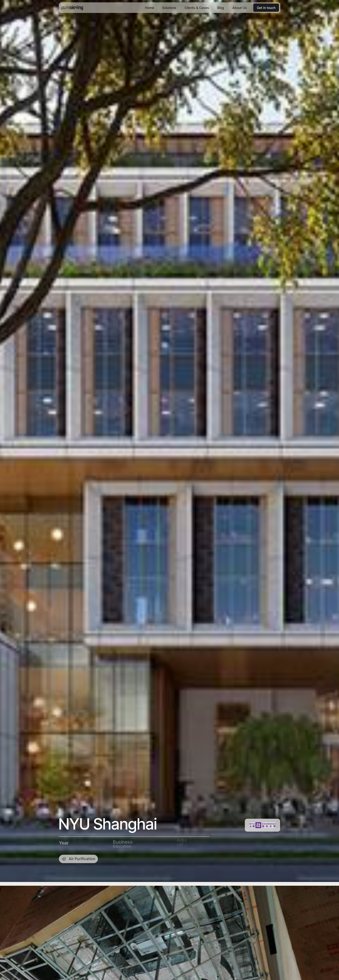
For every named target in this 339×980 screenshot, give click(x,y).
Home (149, 8)
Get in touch (266, 8)
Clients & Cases (197, 8)
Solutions (169, 8)
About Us (240, 8)
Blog (221, 8)
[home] (72, 8)
